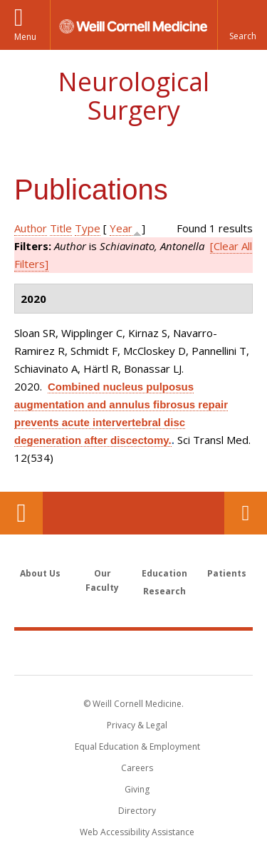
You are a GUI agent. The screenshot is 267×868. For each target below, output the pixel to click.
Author (31, 228)
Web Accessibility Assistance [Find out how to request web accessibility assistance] (137, 832)
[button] (242, 25)
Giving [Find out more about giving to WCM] (137, 789)
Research (164, 591)
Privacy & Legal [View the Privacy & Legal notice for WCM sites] (137, 725)
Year (121, 228)
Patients (227, 573)
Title (61, 228)
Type (88, 228)
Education (164, 573)
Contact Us (246, 513)
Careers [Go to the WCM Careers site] (137, 768)
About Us (40, 573)
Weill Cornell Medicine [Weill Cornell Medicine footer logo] (134, 652)
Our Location (21, 513)
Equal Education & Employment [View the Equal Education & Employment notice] (137, 746)
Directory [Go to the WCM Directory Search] (137, 811)
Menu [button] (25, 37)
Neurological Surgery (133, 96)
